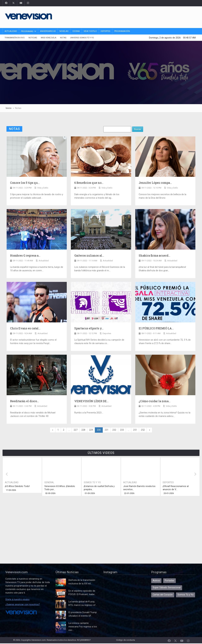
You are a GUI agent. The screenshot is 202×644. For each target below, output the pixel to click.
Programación (122, 31)
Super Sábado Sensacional (167, 588)
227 (76, 430)
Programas (27, 31)
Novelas (64, 31)
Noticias (33, 38)
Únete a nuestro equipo (17, 599)
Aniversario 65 (48, 31)
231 (107, 430)
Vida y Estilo (90, 31)
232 (114, 430)
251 (135, 430)
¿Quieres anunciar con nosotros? (23, 605)
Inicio (9, 108)
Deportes (105, 31)
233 (122, 430)
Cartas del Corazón (163, 595)
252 (143, 430)
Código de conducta (126, 640)
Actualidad (11, 31)
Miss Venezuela (49, 38)
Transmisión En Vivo (15, 38)
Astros (156, 581)
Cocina (76, 31)
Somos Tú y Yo (92, 482)
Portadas (169, 581)
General (49, 482)
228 (83, 430)
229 (91, 430)
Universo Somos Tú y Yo (82, 38)
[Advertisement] (140, 17)
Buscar (138, 129)
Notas (63, 38)
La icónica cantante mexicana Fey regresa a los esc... (83, 627)
